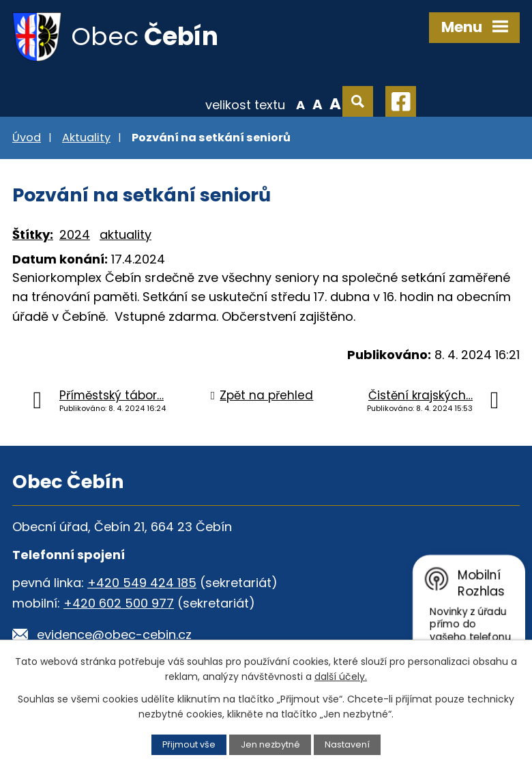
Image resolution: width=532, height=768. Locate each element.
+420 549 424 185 (142, 583)
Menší (300, 104)
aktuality (125, 234)
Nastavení (347, 744)
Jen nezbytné (270, 744)
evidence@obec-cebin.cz (114, 635)
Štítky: (33, 234)
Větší (335, 104)
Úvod (27, 138)
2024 (75, 234)
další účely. (341, 677)
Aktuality (86, 138)
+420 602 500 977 (119, 603)
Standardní (317, 104)
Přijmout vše (189, 744)
